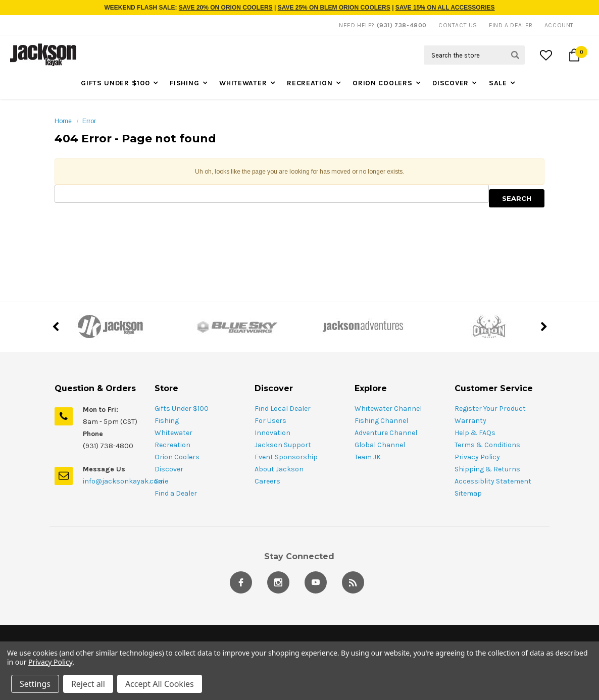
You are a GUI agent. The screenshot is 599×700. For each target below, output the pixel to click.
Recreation (310, 83)
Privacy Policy (477, 457)
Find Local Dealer (283, 409)
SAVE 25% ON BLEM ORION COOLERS (334, 8)
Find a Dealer (176, 493)
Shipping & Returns (487, 469)
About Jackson (279, 469)
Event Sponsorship (286, 457)
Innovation (272, 433)
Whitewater (243, 83)
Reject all (88, 684)
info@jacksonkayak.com (123, 481)
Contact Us (458, 25)
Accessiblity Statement (493, 481)
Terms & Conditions (487, 445)
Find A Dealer (511, 25)
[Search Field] (474, 55)
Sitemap (468, 493)
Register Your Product (490, 409)
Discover (451, 83)
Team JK (368, 457)
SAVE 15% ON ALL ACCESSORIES (445, 8)
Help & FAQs (475, 433)
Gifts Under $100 (115, 83)
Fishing (184, 83)
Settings (35, 684)
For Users (270, 421)
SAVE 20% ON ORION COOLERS (226, 8)
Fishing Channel (381, 421)
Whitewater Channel (388, 409)
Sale (498, 83)
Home (63, 121)
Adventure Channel (386, 433)
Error (89, 121)
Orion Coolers (382, 83)
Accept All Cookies (160, 684)
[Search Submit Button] (515, 55)
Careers (267, 481)
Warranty (470, 421)
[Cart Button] (574, 55)
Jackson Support (283, 445)
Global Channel (380, 445)
